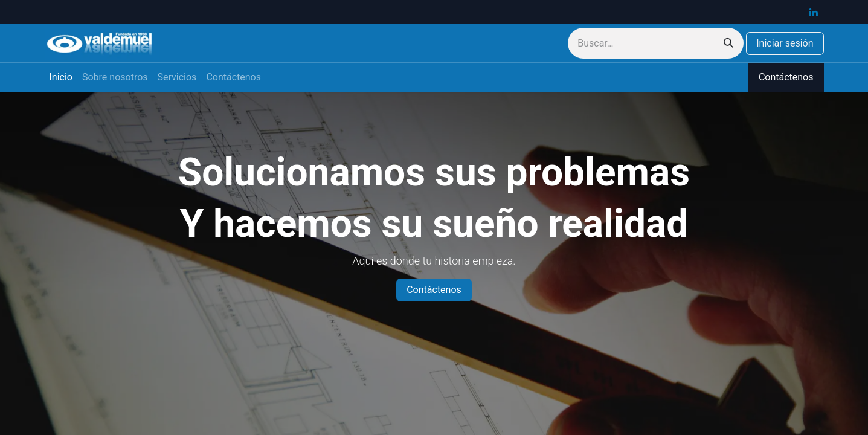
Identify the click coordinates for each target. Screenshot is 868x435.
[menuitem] (61, 77)
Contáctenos (786, 77)
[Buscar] (728, 43)
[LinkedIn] (814, 12)
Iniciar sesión (785, 43)
